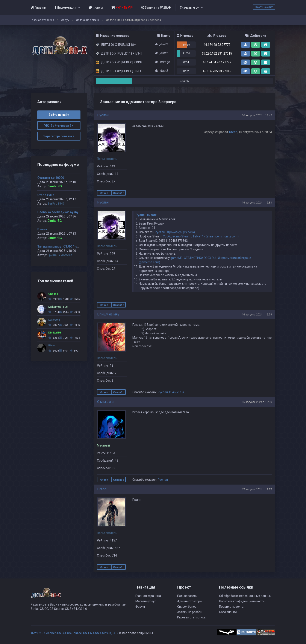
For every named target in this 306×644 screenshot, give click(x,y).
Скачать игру (189, 8)
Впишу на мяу (108, 314)
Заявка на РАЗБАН (156, 8)
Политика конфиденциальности (242, 601)
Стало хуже (46, 195)
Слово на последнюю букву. (58, 212)
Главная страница (42, 20)
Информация (66, 8)
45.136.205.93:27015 (217, 71)
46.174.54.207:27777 (217, 62)
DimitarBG (55, 186)
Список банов (187, 607)
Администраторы (190, 601)
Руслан (103, 115)
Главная (39, 8)
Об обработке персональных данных (245, 596)
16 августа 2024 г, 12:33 (257, 203)
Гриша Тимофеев (60, 255)
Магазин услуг (146, 601)
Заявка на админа (88, 20)
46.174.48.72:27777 (217, 45)
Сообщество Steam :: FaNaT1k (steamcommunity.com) (201, 236)
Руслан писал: (146, 215)
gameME (176, 258)
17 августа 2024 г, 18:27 (257, 489)
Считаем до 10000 (51, 178)
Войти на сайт (264, 7)
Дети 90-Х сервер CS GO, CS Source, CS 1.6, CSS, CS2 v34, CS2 (74, 633)
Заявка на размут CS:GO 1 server (61, 246)
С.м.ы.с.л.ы (176, 392)
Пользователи (187, 596)
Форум (96, 8)
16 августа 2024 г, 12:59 (257, 314)
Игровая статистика (191, 617)
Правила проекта (231, 607)
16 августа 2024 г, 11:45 (257, 115)
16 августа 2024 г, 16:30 (257, 402)
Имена (42, 229)
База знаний (228, 612)
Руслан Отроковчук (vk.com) (175, 232)
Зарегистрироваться (59, 136)
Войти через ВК (59, 126)
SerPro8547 (56, 203)
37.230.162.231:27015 (217, 54)
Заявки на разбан (190, 612)
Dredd (233, 132)
